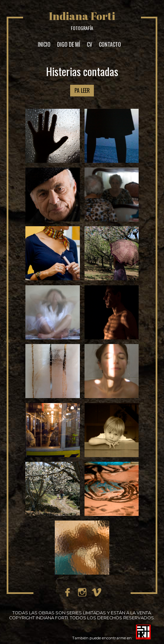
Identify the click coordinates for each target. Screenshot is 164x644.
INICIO (44, 44)
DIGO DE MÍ (69, 44)
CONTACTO (110, 44)
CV (90, 44)
